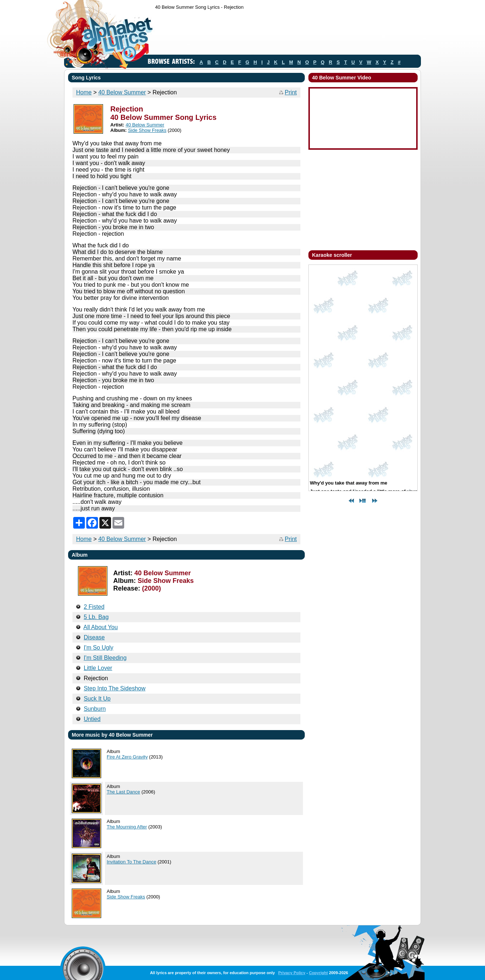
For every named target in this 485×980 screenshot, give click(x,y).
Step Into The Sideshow (115, 688)
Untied (92, 719)
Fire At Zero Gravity (127, 757)
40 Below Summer (122, 92)
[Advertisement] (288, 34)
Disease (94, 637)
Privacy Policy (292, 973)
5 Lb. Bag (96, 617)
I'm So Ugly (98, 648)
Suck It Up (97, 699)
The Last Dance (123, 792)
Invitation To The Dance (131, 862)
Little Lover (98, 668)
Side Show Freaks (147, 130)
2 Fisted (94, 607)
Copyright (318, 973)
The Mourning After (127, 827)
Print (291, 92)
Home (84, 92)
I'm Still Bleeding (105, 658)
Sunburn (95, 709)
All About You (100, 627)
